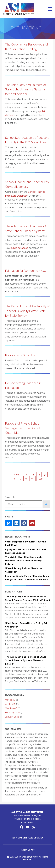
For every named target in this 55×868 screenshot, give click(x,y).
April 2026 (10, 704)
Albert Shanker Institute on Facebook (22, 827)
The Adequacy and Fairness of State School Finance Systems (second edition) (26, 90)
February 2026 (13, 713)
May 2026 (10, 700)
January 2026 (12, 717)
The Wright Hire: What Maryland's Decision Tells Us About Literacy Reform (24, 561)
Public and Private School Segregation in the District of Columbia (24, 428)
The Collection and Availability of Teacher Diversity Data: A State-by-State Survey (27, 311)
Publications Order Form (22, 355)
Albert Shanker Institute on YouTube (28, 827)
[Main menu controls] (50, 9)
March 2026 (11, 708)
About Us (26, 850)
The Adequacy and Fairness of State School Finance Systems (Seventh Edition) (26, 660)
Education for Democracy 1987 (26, 271)
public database (19, 248)
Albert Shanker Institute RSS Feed (33, 827)
